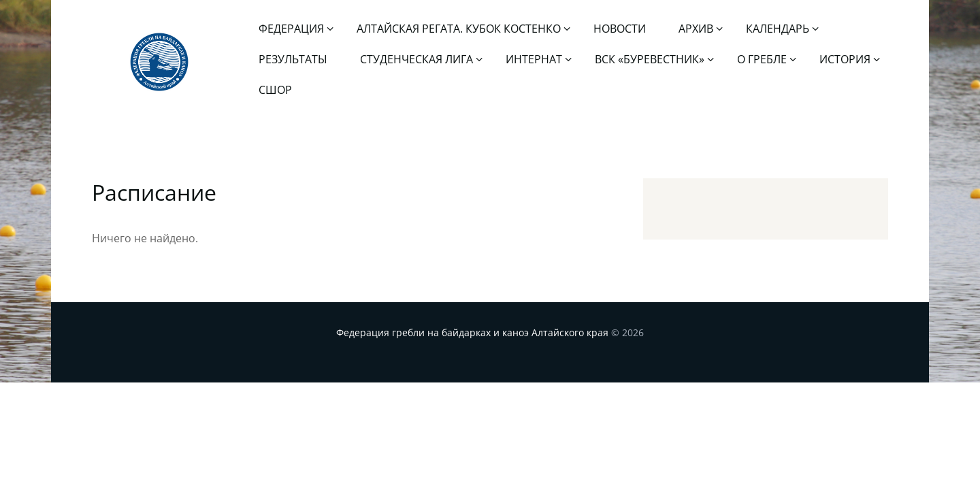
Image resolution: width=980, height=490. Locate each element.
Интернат (534, 59)
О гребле (762, 59)
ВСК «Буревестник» (650, 59)
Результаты (293, 59)
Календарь (778, 29)
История (845, 59)
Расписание (154, 192)
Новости (620, 29)
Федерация (291, 29)
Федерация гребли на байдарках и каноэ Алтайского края (472, 332)
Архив (696, 29)
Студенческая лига (416, 59)
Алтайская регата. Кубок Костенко (459, 29)
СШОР (275, 90)
